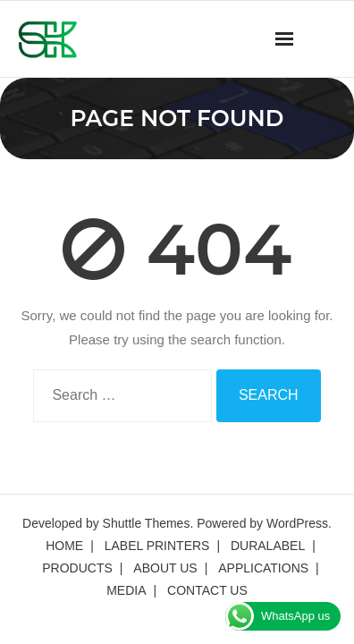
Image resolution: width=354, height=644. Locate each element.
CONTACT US (207, 590)
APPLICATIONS (263, 568)
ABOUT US (165, 568)
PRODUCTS (77, 568)
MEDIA (126, 590)
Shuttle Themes (147, 523)
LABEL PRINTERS (157, 546)
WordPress (297, 523)
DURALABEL (268, 546)
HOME (64, 546)
